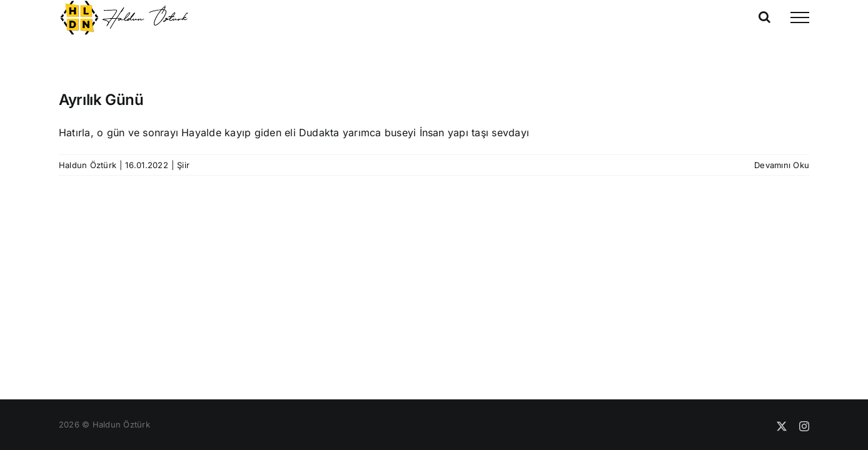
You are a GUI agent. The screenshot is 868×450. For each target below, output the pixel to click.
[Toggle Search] (765, 17)
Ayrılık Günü (101, 100)
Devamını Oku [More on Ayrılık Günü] (782, 165)
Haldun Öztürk (88, 165)
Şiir (183, 165)
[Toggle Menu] (800, 17)
